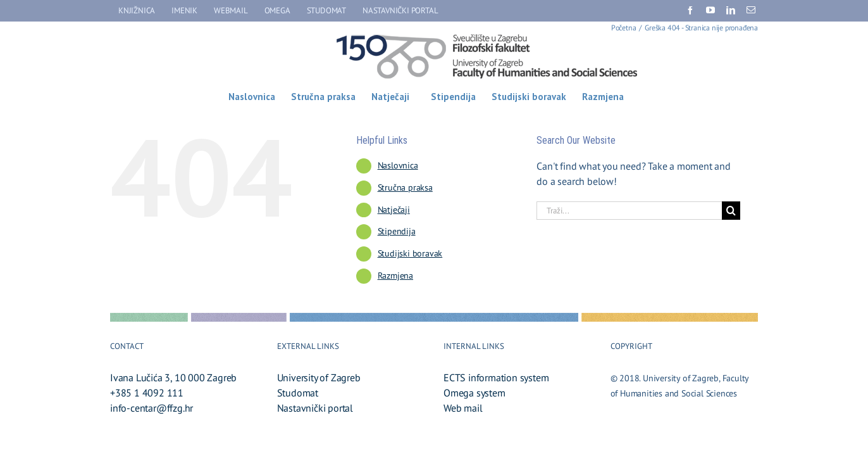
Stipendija (397, 231)
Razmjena (395, 275)
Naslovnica (398, 165)
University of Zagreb (319, 377)
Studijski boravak (410, 253)
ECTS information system (496, 377)
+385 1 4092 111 (147, 393)
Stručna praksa (405, 187)
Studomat (298, 393)
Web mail (463, 408)
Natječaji (394, 210)
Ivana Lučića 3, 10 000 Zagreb (173, 377)
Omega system (474, 393)
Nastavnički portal (315, 408)
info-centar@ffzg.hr (152, 408)
